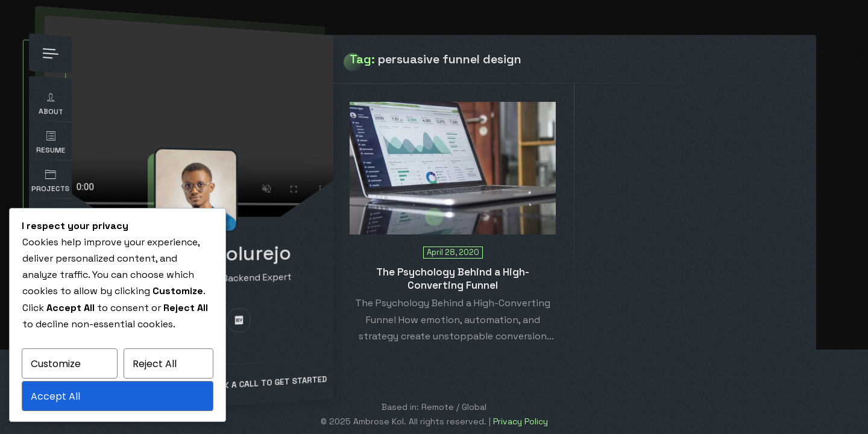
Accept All (55, 396)
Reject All (155, 364)
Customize (56, 364)
